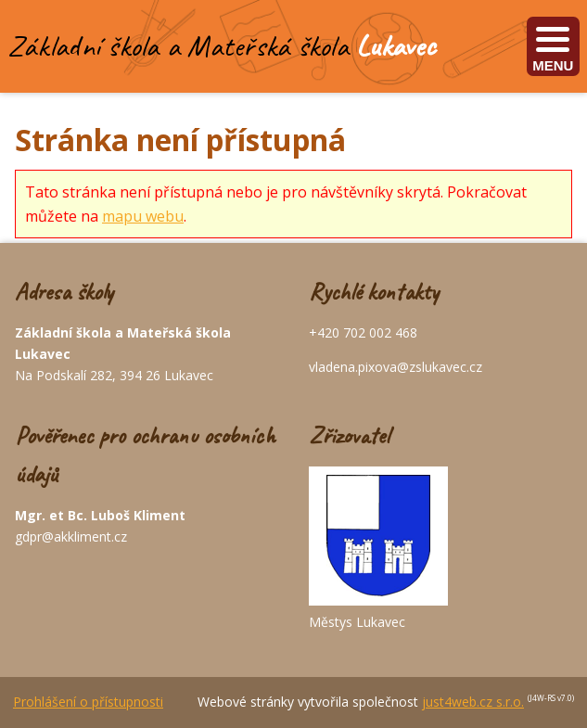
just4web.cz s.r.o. (473, 702)
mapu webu (143, 216)
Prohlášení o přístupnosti (88, 702)
